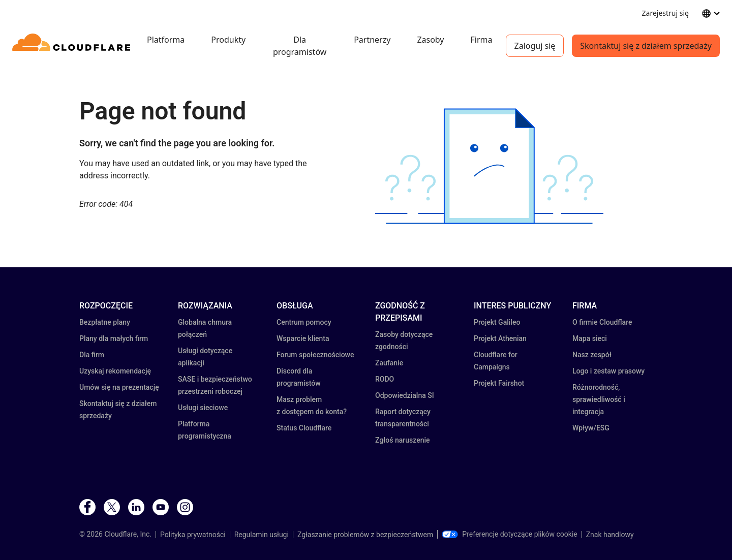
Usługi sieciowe (203, 408)
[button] (489, 166)
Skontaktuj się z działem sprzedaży (646, 46)
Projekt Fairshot (499, 383)
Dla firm (92, 355)
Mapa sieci (590, 338)
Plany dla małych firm (114, 338)
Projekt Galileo (497, 322)
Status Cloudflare (304, 428)
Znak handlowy (610, 535)
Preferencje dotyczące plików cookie (509, 534)
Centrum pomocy (304, 322)
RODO (385, 379)
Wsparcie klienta (303, 338)
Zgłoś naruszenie (403, 440)
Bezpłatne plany (105, 322)
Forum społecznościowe (315, 355)
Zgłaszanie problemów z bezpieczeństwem (365, 535)
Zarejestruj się (665, 13)
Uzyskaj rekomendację (115, 371)
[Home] (73, 46)
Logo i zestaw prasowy (608, 371)
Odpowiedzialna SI (405, 395)
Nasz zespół (592, 355)
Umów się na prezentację (119, 387)
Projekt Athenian (500, 338)
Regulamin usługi (262, 535)
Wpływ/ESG (591, 428)
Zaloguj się (535, 46)
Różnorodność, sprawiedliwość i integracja (599, 399)
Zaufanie (389, 363)
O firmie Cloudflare (602, 322)
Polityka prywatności (193, 535)
